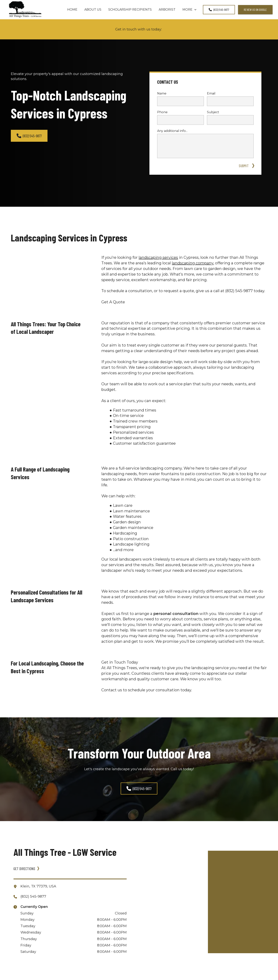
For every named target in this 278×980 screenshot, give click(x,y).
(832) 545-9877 (219, 10)
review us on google (255, 10)
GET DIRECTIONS (24, 869)
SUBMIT (244, 166)
